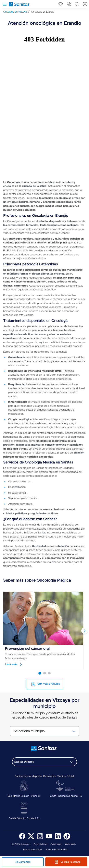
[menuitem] (16, 12)
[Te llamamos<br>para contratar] (61, 4)
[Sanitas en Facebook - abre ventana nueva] (22, 839)
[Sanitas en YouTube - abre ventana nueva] (49, 839)
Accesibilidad (40, 844)
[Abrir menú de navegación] (4, 4)
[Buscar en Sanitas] (77, 4)
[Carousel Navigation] (44, 631)
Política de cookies (33, 850)
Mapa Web (70, 844)
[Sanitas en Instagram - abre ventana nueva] (40, 839)
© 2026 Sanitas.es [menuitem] (21, 844)
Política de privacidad (56, 850)
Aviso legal (56, 844)
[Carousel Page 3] (49, 673)
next (85, 631)
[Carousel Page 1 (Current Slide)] (40, 673)
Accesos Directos (24, 762)
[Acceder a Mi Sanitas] (85, 4)
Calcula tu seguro (71, 862)
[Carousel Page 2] (45, 673)
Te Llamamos (23, 862)
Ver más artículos (49, 684)
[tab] (61, 4)
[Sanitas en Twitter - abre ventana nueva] (31, 839)
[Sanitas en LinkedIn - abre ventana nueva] (58, 839)
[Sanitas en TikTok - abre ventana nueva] (67, 839)
